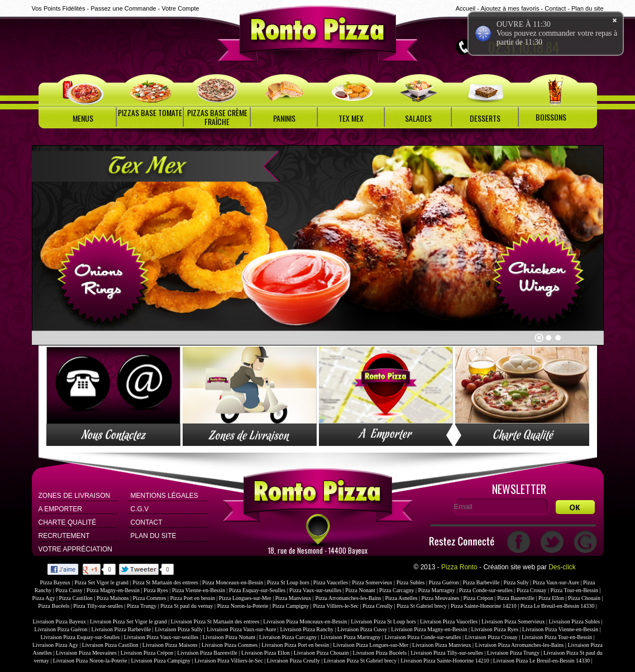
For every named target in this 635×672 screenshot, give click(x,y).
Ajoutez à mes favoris (510, 8)
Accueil (465, 8)
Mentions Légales (164, 496)
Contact (555, 8)
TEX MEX (351, 118)
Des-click (562, 567)
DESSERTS (485, 118)
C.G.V (140, 509)
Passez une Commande (123, 8)
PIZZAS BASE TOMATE (150, 112)
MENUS (83, 118)
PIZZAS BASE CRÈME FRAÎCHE (217, 117)
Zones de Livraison (75, 496)
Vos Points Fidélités (59, 8)
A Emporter (60, 509)
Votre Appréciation (75, 549)
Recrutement (64, 536)
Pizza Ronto (459, 567)
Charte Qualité (68, 522)
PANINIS (284, 118)
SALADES (418, 118)
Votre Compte (180, 8)
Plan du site (587, 8)
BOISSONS (551, 117)
